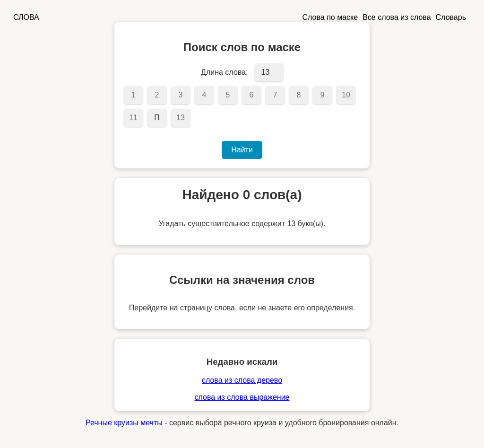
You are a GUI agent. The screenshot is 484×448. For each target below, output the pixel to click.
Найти (242, 150)
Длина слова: (224, 72)
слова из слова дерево (242, 380)
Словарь (451, 17)
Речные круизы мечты (124, 423)
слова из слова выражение (242, 397)
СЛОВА (26, 17)
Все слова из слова (397, 17)
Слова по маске (330, 17)
